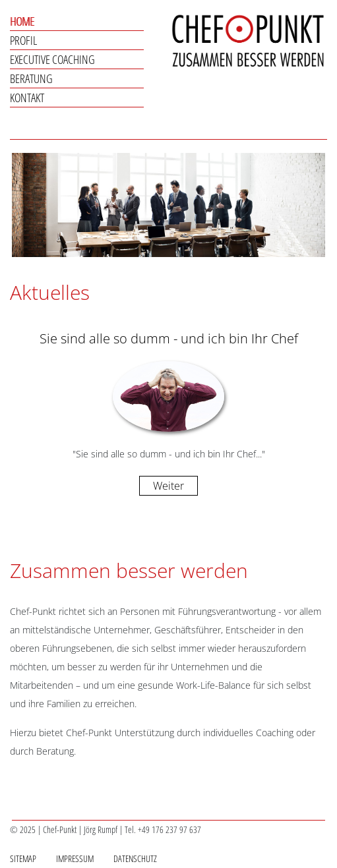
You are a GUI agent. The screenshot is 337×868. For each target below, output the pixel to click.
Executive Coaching (52, 59)
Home (22, 21)
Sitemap (23, 858)
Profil (23, 40)
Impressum (75, 858)
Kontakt (27, 98)
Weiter (168, 486)
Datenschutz (135, 858)
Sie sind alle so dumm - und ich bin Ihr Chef (169, 338)
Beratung (31, 78)
